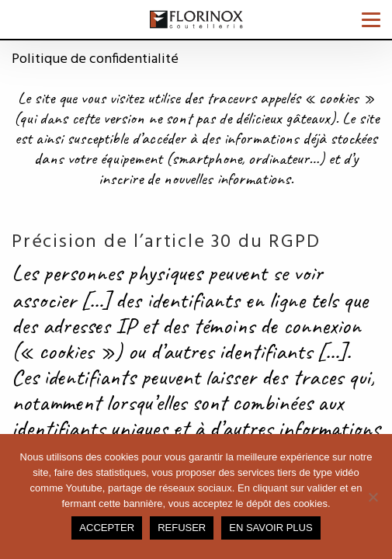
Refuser (182, 528)
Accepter (107, 528)
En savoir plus (271, 528)
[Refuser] (373, 497)
